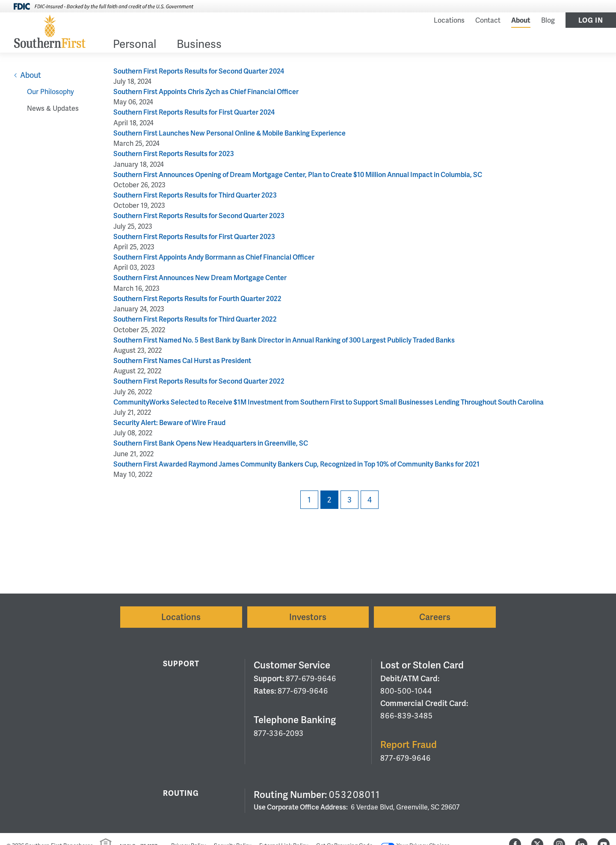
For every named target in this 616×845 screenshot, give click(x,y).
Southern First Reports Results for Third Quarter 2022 (195, 319)
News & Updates (53, 108)
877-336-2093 (279, 733)
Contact (488, 20)
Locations (449, 20)
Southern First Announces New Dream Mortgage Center (200, 278)
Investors (308, 617)
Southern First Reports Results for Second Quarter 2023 (199, 216)
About (521, 21)
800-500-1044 (406, 691)
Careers (435, 617)
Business (199, 45)
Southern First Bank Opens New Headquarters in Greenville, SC (211, 443)
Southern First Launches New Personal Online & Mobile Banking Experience (230, 133)
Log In (591, 21)
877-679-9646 (311, 678)
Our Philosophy (50, 92)
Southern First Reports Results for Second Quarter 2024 (199, 71)
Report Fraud (409, 745)
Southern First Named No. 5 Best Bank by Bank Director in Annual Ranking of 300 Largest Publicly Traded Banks (284, 340)
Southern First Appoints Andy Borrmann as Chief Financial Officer (214, 257)
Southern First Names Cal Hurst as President (182, 361)
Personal (135, 45)
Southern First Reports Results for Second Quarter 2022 (199, 381)
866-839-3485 (407, 716)
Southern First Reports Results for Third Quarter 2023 (195, 195)
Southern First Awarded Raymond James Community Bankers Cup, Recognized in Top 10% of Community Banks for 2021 (296, 464)
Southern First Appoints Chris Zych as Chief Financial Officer (206, 92)
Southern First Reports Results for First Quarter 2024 (194, 112)
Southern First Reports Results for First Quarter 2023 (194, 237)
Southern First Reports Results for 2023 (174, 154)
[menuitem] (135, 46)
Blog (548, 20)
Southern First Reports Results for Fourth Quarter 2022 (197, 299)
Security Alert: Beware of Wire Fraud (169, 423)
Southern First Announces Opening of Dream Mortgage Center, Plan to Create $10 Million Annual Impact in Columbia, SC (298, 175)
